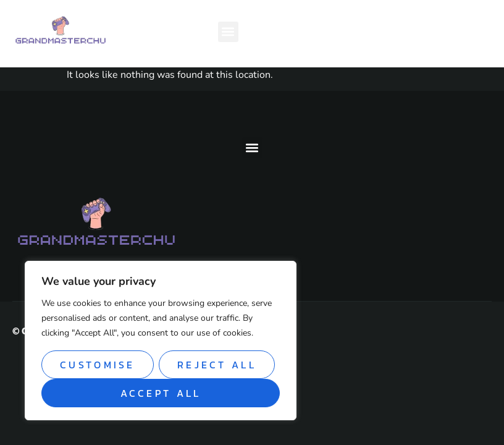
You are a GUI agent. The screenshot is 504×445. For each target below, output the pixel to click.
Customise (98, 365)
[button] (228, 32)
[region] (161, 341)
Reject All (217, 365)
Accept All (161, 393)
